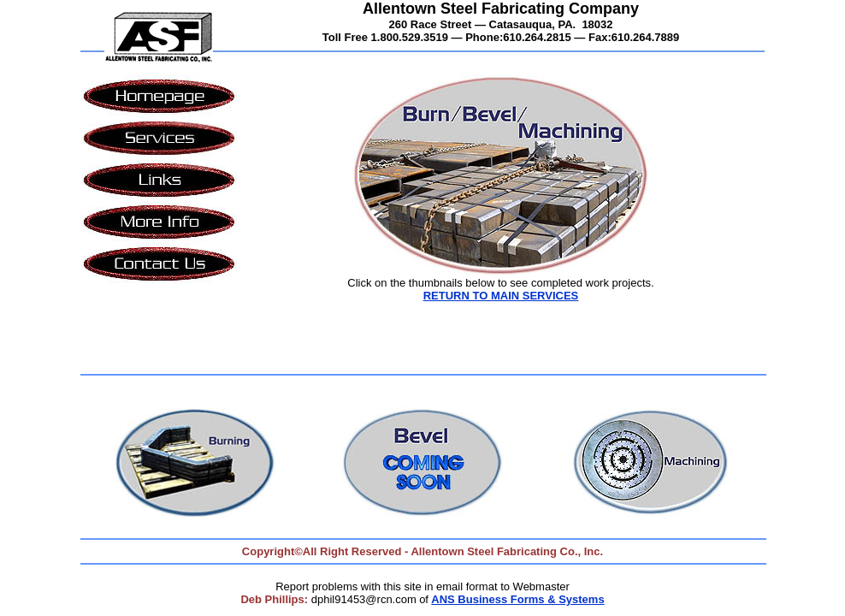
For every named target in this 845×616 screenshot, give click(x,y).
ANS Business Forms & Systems (517, 599)
